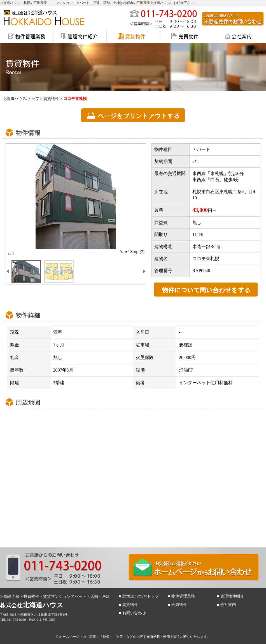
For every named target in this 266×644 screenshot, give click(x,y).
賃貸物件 (51, 99)
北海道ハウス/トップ (21, 99)
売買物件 (179, 605)
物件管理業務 (183, 596)
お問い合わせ (134, 613)
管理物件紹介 (232, 596)
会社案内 (228, 605)
